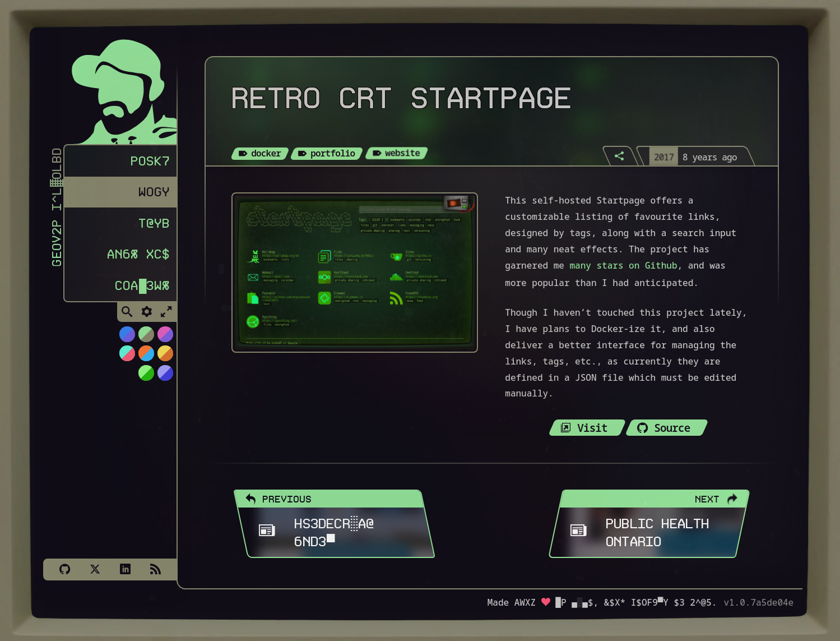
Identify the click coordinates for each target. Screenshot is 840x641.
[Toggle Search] (127, 316)
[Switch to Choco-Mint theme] (146, 338)
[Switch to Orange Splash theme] (146, 357)
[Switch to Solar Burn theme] (165, 357)
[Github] (64, 569)
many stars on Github (624, 265)
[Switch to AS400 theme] (146, 377)
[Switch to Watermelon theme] (127, 357)
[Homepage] (116, 88)
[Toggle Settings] (147, 316)
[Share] (620, 156)
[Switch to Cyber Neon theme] (165, 338)
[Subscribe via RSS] (155, 569)
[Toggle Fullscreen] (166, 316)
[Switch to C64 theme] (165, 377)
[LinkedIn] (125, 569)
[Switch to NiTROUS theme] (127, 338)
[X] (95, 569)
